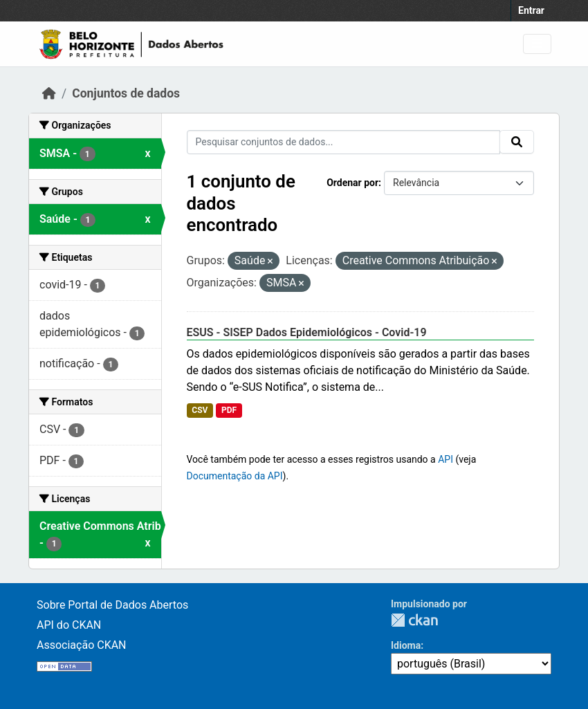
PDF (229, 410)
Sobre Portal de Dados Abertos (112, 605)
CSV (200, 410)
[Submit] (517, 142)
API (445, 459)
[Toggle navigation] (537, 44)
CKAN (414, 620)
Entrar (531, 10)
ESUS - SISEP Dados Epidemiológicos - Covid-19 (307, 332)
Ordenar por (352, 183)
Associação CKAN (82, 645)
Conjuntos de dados (126, 93)
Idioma (406, 645)
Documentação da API (235, 476)
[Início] (49, 93)
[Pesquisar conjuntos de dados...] (344, 142)
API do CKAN (69, 625)
